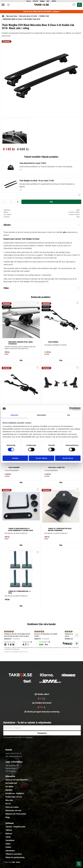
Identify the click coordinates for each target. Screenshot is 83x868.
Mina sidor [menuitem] (9, 800)
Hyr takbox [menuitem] (9, 787)
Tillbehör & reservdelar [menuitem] (14, 854)
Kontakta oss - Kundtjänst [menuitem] (15, 793)
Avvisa (15, 458)
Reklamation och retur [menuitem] (13, 811)
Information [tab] (41, 415)
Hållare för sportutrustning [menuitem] (15, 857)
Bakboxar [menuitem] (9, 834)
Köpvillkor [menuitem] (9, 790)
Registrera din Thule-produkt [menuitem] (16, 814)
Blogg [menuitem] (8, 817)
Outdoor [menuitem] (8, 847)
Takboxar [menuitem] (9, 830)
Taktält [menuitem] (8, 837)
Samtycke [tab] (14, 415)
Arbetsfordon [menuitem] (10, 851)
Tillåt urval (41, 458)
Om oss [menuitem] (8, 804)
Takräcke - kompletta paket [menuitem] (15, 827)
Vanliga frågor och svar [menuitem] (14, 797)
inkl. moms (16, 862)
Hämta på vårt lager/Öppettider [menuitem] (17, 780)
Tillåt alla (68, 458)
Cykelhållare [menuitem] (10, 840)
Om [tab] (69, 415)
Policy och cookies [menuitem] (12, 807)
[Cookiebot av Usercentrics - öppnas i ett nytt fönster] (71, 409)
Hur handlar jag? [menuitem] (11, 783)
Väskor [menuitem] (8, 844)
